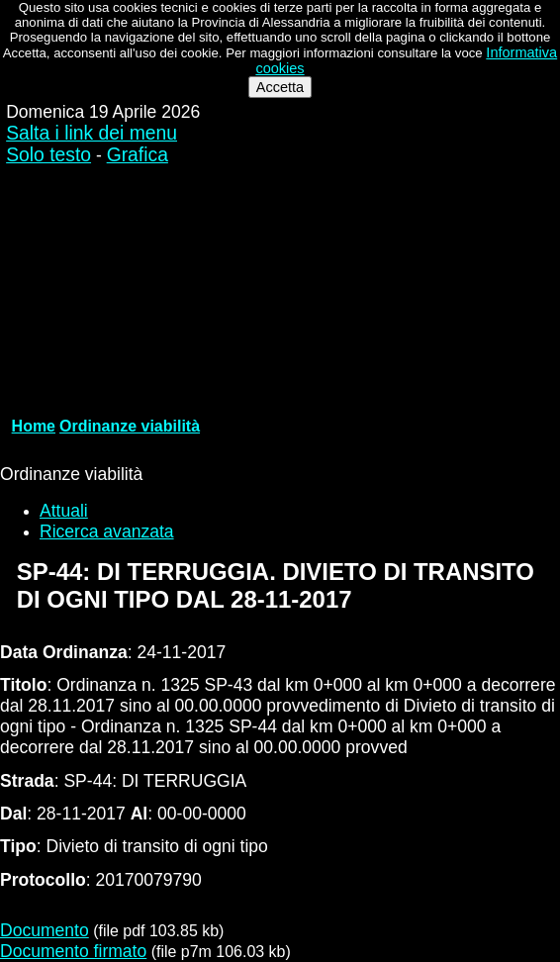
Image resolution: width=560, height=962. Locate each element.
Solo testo (48, 155)
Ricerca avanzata (107, 531)
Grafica (138, 155)
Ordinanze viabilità (130, 426)
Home (34, 426)
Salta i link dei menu (92, 133)
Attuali (64, 511)
